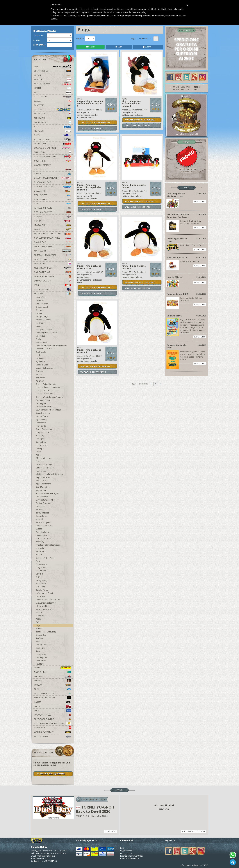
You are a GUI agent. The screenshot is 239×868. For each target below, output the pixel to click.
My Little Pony (42, 420)
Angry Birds (41, 426)
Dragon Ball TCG (53, 182)
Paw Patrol (40, 378)
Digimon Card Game (53, 187)
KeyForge (53, 229)
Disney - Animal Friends (46, 384)
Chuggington (41, 564)
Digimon (39, 310)
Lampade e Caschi (53, 281)
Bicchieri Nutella (53, 144)
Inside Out (40, 358)
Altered (53, 88)
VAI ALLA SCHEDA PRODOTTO (93, 128)
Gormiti (53, 217)
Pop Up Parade (53, 122)
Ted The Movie (42, 497)
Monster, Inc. (41, 490)
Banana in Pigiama (44, 522)
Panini (53, 668)
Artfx (53, 92)
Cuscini (39, 529)
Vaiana (39, 326)
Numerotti (40, 616)
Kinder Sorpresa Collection (53, 234)
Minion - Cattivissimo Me (46, 368)
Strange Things (42, 317)
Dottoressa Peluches (45, 468)
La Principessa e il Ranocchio (48, 600)
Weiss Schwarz (53, 736)
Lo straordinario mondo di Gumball (51, 345)
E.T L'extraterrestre (44, 458)
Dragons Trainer (43, 432)
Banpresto (53, 105)
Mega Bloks (53, 264)
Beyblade (53, 67)
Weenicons (40, 506)
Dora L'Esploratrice (44, 429)
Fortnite (39, 313)
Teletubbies (41, 661)
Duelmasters (53, 191)
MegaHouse (53, 114)
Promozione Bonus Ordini (132, 856)
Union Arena (53, 728)
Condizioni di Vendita (129, 859)
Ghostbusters (42, 445)
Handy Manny (42, 580)
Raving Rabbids (42, 513)
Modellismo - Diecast (53, 268)
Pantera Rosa (41, 481)
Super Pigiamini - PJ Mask (46, 333)
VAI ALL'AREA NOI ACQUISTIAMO (51, 774)
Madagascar (41, 439)
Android (39, 519)
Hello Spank (41, 584)
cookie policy (140, 12)
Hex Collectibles (53, 139)
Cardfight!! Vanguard (53, 157)
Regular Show (41, 342)
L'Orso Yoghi (41, 606)
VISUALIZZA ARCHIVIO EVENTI (194, 831)
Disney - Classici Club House (48, 387)
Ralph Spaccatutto (43, 477)
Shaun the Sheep (43, 413)
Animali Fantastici (43, 320)
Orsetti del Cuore (43, 532)
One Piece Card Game (53, 277)
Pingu (38, 625)
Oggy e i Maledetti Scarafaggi (48, 410)
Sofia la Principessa (44, 407)
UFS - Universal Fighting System (53, 723)
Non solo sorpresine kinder (53, 238)
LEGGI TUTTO (200, 202)
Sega (53, 127)
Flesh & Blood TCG (53, 212)
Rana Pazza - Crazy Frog (46, 632)
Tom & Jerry (41, 654)
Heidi (38, 355)
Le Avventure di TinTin (45, 500)
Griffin (38, 577)
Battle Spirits (53, 97)
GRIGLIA (90, 47)
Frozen (39, 375)
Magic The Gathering (53, 247)
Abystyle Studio (53, 84)
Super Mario (41, 423)
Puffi (38, 622)
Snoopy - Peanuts (43, 645)
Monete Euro (53, 259)
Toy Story (40, 664)
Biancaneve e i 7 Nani (45, 558)
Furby (38, 452)
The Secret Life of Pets (45, 349)
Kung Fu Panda (42, 590)
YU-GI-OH (53, 79)
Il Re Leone (40, 587)
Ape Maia (40, 548)
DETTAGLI (148, 47)
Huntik (53, 221)
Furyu (53, 135)
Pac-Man (39, 510)
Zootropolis (41, 352)
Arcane (53, 75)
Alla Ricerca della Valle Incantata (49, 474)
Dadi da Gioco (53, 169)
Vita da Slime (41, 297)
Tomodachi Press (53, 715)
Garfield (39, 574)
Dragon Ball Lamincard (53, 178)
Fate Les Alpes (53, 195)
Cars (38, 561)
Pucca (38, 619)
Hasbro (53, 702)
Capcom (53, 109)
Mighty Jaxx (53, 118)
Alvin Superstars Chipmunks (48, 545)
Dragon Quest (42, 307)
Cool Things (53, 161)
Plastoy (53, 676)
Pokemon (40, 381)
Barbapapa (41, 551)
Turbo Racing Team (44, 465)
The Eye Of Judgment (53, 719)
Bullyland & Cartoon (53, 148)
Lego (53, 285)
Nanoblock (53, 242)
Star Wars (40, 638)
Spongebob (41, 442)
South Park (40, 648)
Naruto (39, 612)
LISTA (119, 47)
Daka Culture (53, 672)
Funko (53, 204)
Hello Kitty (40, 436)
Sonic (38, 651)
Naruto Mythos (53, 272)
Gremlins (40, 461)
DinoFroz (53, 174)
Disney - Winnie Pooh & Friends (49, 397)
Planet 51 (40, 629)
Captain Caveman (43, 503)
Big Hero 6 (40, 362)
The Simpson (41, 658)
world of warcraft (53, 732)
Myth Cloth (53, 251)
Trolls (38, 339)
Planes (38, 455)
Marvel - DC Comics (44, 539)
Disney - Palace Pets (44, 394)
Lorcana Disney (53, 289)
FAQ (122, 848)
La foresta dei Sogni (44, 593)
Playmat (53, 681)
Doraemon (40, 371)
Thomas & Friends (44, 400)
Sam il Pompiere (43, 487)
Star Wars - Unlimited (53, 698)
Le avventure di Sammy (46, 603)
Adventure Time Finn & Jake (47, 493)
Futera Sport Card (53, 208)
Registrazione (126, 851)
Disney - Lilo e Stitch (44, 390)
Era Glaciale (41, 571)
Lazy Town (40, 596)
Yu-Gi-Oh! (40, 300)
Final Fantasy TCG (53, 199)
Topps (53, 706)
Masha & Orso (42, 365)
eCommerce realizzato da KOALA (194, 865)
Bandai (53, 101)
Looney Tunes (42, 416)
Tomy (53, 711)
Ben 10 (39, 555)
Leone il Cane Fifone (44, 526)
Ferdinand (40, 323)
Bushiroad (53, 152)
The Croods (41, 471)
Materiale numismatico (53, 255)
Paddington (41, 403)
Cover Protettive (42, 165)
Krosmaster (53, 225)
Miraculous (40, 336)
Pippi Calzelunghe (43, 484)
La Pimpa (40, 448)
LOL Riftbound (53, 71)
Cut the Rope (41, 516)
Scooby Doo (41, 635)
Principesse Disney (44, 329)
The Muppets (41, 535)
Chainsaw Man (42, 304)
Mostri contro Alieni (44, 609)
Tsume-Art (53, 131)
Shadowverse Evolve (53, 693)
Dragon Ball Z (42, 567)
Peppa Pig (40, 542)
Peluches (53, 294)
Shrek (38, 641)
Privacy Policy (126, 853)
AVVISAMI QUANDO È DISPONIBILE (95, 123)
